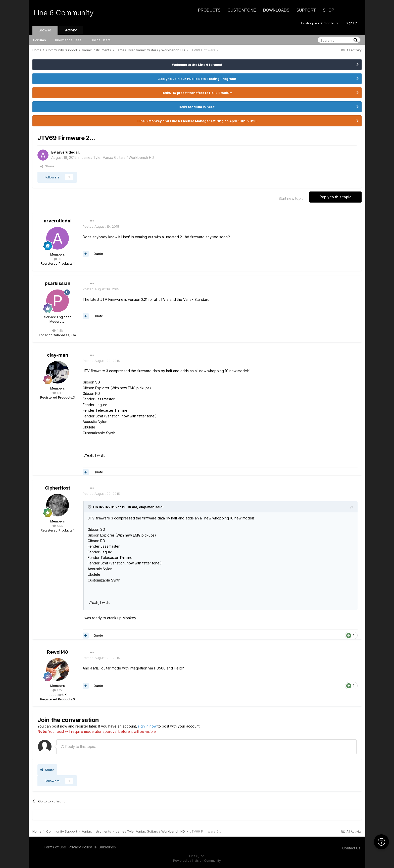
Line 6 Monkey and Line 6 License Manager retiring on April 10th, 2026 (197, 121)
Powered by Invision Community (197, 861)
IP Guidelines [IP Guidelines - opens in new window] (105, 847)
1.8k (58, 393)
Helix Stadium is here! (197, 107)
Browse (45, 30)
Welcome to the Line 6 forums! (197, 65)
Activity (71, 30)
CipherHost (58, 488)
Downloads (276, 10)
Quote (98, 254)
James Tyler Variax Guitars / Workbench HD (118, 157)
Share (47, 166)
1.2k (58, 690)
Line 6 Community (64, 13)
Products (209, 10)
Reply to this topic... (79, 746)
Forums (40, 40)
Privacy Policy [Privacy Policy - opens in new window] (80, 847)
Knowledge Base (68, 40)
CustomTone (242, 10)
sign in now (147, 726)
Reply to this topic (335, 197)
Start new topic (291, 198)
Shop (329, 10)
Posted (101, 226)
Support (306, 10)
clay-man (58, 355)
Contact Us (351, 848)
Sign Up (352, 23)
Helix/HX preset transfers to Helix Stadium (197, 93)
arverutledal (68, 152)
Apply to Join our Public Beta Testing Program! (197, 79)
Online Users (101, 40)
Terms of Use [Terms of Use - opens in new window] (55, 847)
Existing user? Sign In (320, 23)
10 (58, 259)
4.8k (58, 330)
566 (58, 526)
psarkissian (58, 283)
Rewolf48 (58, 652)
